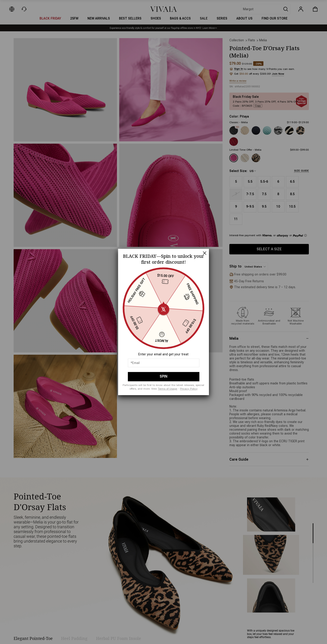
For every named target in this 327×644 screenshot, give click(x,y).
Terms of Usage (167, 389)
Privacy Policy (189, 389)
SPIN (163, 377)
